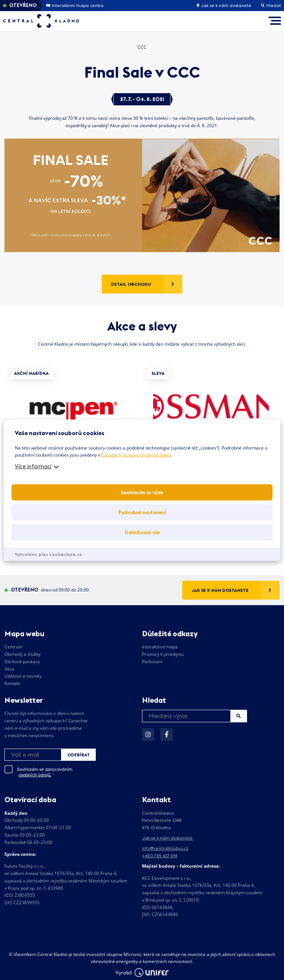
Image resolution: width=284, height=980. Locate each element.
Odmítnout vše (142, 532)
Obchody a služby (22, 654)
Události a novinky (23, 676)
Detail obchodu (131, 284)
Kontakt (12, 683)
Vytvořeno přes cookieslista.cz (48, 554)
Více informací (33, 466)
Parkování (152, 662)
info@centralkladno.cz (165, 848)
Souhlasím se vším (142, 492)
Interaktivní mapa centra (75, 6)
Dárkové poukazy (22, 662)
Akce (9, 669)
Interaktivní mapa (160, 647)
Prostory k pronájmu (163, 654)
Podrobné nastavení (142, 512)
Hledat (239, 716)
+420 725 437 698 (160, 856)
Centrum (13, 647)
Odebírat (79, 755)
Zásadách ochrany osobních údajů (136, 455)
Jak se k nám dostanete (224, 6)
